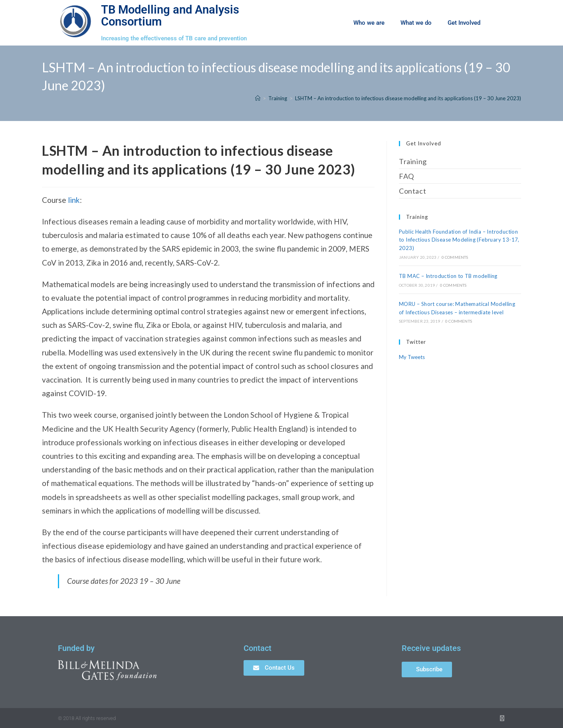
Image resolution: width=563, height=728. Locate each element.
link (74, 200)
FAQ (406, 176)
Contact (412, 191)
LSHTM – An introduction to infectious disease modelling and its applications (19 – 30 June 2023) (408, 98)
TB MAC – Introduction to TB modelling (448, 276)
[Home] (258, 98)
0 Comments (455, 257)
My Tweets (412, 357)
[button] (501, 23)
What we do (416, 23)
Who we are (369, 23)
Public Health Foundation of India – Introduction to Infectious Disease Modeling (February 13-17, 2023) (459, 240)
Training (413, 161)
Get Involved (464, 23)
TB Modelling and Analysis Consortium (170, 15)
